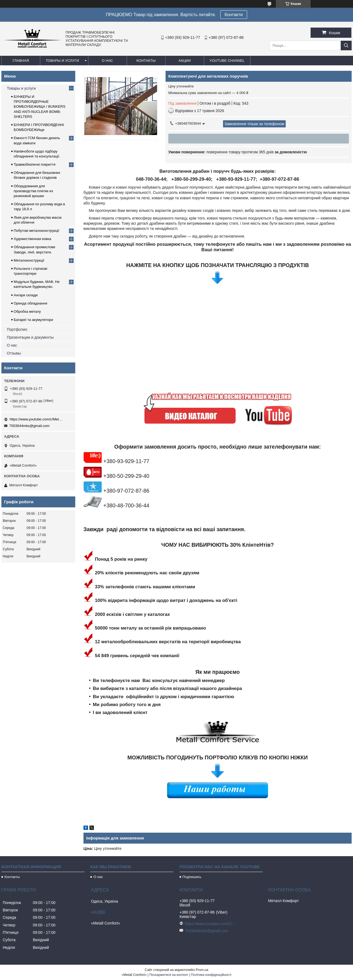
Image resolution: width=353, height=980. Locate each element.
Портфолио (17, 329)
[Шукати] (346, 46)
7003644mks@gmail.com (29, 426)
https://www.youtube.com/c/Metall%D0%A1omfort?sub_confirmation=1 (37, 419)
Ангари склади (26, 295)
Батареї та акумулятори (33, 320)
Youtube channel (227, 61)
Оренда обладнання (30, 303)
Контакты (146, 61)
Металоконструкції (29, 260)
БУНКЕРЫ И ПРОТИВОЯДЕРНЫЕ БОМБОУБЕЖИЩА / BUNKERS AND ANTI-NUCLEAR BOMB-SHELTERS (40, 107)
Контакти (234, 15)
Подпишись (192, 877)
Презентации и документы (30, 337)
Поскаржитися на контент (169, 975)
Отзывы (14, 353)
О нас (107, 61)
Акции (185, 61)
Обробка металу (27, 311)
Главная (21, 61)
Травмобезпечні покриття (35, 164)
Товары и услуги (62, 61)
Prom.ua (202, 970)
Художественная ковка (32, 239)
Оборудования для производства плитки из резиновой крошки (33, 191)
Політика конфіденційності (211, 975)
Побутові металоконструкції (36, 231)
